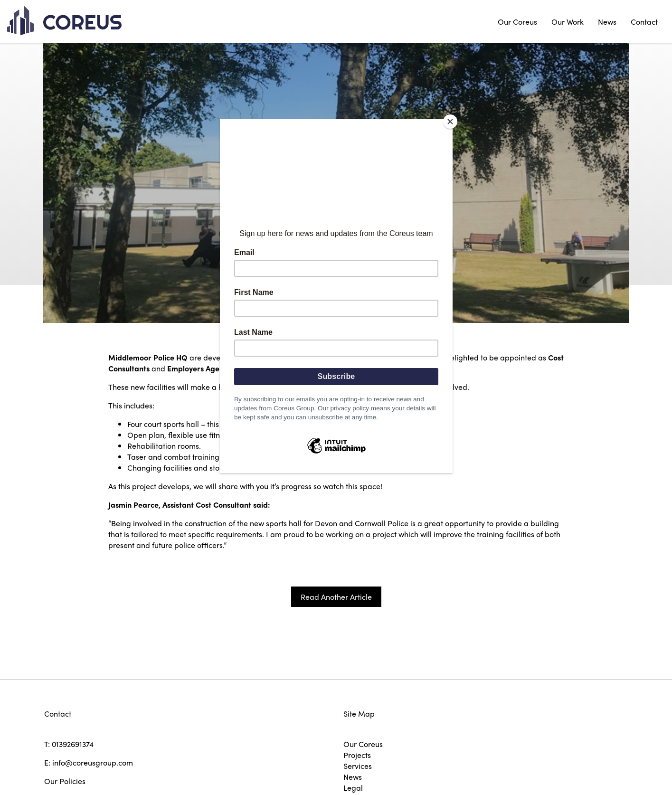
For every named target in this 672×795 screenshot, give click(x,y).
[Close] (450, 122)
